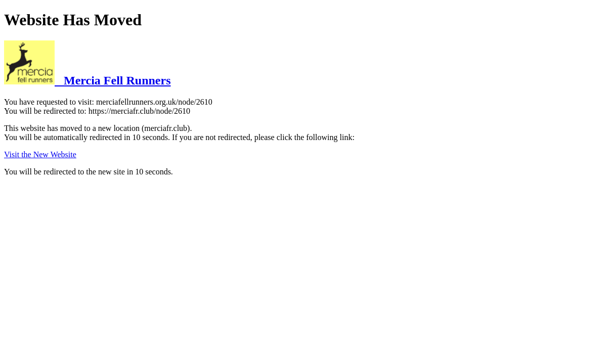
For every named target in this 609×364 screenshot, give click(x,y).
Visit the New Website (40, 154)
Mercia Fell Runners (88, 80)
